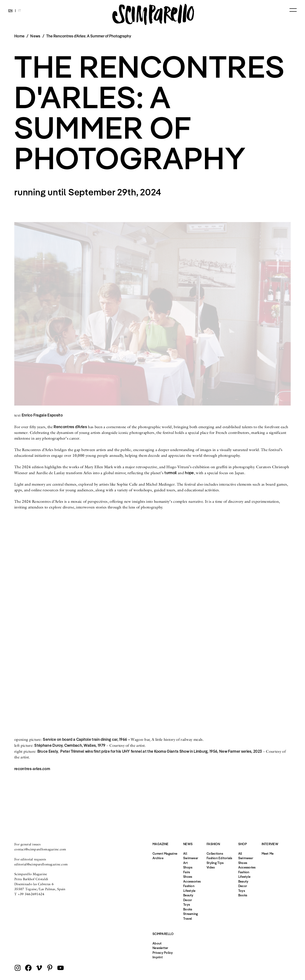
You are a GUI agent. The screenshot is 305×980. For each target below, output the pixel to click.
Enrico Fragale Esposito (42, 415)
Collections (215, 853)
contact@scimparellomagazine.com (40, 849)
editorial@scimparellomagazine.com (41, 864)
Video (211, 867)
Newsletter (160, 948)
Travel (188, 919)
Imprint (158, 957)
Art (186, 863)
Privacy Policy (163, 953)
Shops (188, 867)
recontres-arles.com (32, 769)
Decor (188, 900)
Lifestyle (189, 891)
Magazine (160, 844)
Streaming (191, 914)
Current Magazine (165, 853)
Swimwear (191, 858)
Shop (243, 844)
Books (188, 909)
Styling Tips (215, 863)
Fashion (189, 886)
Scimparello (163, 934)
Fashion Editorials (219, 858)
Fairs (187, 872)
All (185, 853)
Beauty (188, 895)
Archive (158, 858)
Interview (270, 844)
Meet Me (268, 853)
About (157, 943)
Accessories (192, 881)
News (35, 36)
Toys (187, 904)
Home (19, 36)
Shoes (188, 877)
